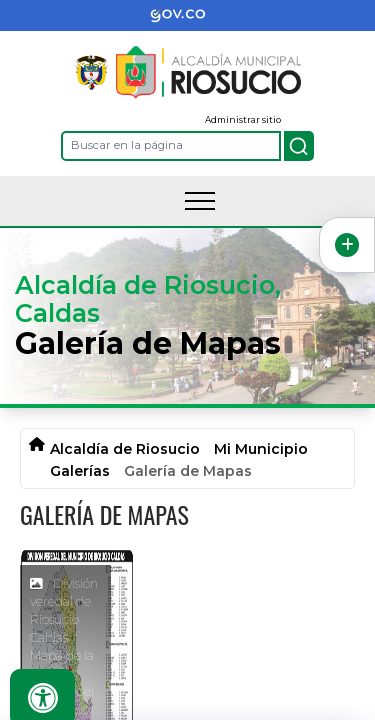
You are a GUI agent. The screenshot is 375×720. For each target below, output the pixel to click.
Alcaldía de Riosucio (125, 449)
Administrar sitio (243, 120)
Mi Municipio (261, 449)
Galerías (80, 471)
